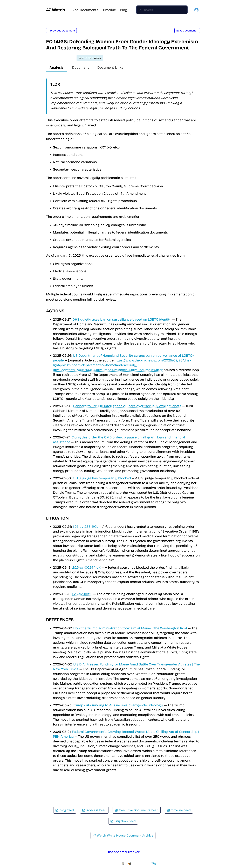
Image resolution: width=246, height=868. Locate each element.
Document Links (110, 67)
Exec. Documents (84, 10)
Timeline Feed (179, 810)
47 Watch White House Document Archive (123, 835)
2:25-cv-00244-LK (86, 567)
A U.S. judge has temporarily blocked (102, 478)
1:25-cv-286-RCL (85, 527)
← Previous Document (61, 31)
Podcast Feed (94, 810)
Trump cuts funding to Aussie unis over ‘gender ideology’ (118, 705)
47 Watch (56, 10)
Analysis (57, 67)
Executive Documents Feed (137, 810)
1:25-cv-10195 (82, 594)
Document (80, 67)
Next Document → (187, 31)
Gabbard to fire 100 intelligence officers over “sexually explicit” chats (127, 406)
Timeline (109, 10)
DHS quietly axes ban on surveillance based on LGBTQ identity (122, 319)
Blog (124, 10)
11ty (154, 863)
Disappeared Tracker (123, 852)
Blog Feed (65, 810)
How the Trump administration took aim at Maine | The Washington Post (130, 628)
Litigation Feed (123, 821)
